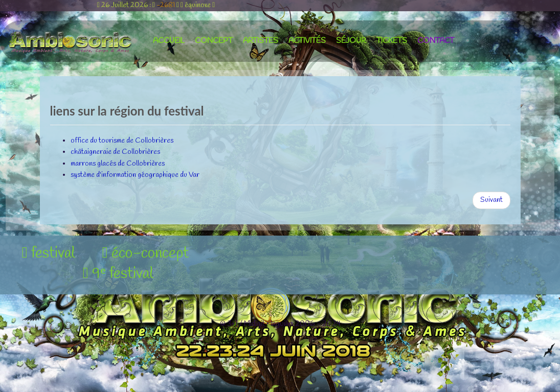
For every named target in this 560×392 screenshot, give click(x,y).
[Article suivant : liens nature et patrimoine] (491, 200)
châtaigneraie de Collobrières (115, 152)
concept (214, 41)
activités (307, 41)
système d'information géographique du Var (135, 175)
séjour (351, 41)
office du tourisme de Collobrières (122, 141)
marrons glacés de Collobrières (118, 164)
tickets (392, 41)
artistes (261, 41)
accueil (169, 41)
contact (436, 41)
